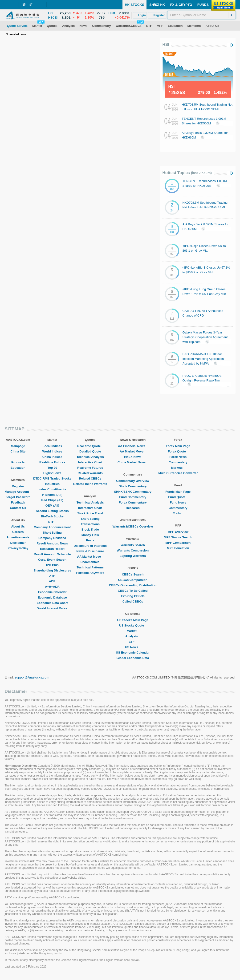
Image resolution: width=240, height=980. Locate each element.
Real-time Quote (90, 446)
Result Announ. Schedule (52, 554)
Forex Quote (178, 451)
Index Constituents (52, 489)
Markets (178, 468)
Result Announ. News (52, 543)
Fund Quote (178, 497)
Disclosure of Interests (90, 546)
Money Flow (90, 535)
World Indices (52, 451)
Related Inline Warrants (90, 484)
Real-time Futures (52, 462)
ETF (52, 522)
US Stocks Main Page (133, 620)
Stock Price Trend (90, 513)
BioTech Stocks (52, 516)
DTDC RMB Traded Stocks (52, 478)
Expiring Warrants (133, 556)
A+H (52, 576)
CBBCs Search (133, 574)
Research (133, 508)
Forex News (178, 457)
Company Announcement (52, 527)
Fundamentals (90, 562)
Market (133, 631)
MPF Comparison (178, 543)
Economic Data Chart (52, 603)
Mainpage (18, 446)
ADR (52, 581)
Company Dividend (52, 538)
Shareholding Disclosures (52, 570)
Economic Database (52, 597)
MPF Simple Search (178, 537)
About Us (18, 526)
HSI (166, 45)
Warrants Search (133, 545)
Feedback (18, 502)
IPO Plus (52, 565)
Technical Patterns (90, 567)
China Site (18, 451)
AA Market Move (90, 557)
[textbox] (201, 15)
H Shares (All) (52, 495)
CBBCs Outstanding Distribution (133, 585)
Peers (90, 540)
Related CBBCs (90, 478)
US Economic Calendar (133, 653)
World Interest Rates (52, 608)
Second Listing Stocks (52, 511)
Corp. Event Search (52, 560)
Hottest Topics (187, 173)
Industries (52, 484)
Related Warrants (90, 473)
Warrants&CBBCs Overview (133, 526)
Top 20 (52, 468)
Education (18, 468)
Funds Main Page (178, 492)
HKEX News (133, 457)
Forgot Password (18, 497)
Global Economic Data (133, 658)
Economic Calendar (52, 592)
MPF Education (178, 548)
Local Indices (52, 446)
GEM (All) (52, 506)
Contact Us (18, 508)
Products (18, 462)
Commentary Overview (133, 481)
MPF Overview (178, 532)
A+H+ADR (52, 587)
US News (133, 647)
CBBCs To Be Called (133, 591)
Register (18, 486)
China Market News (133, 462)
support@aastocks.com (32, 677)
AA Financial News (133, 446)
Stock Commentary (133, 486)
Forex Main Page (178, 446)
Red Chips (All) (52, 500)
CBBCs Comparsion (133, 580)
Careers (18, 532)
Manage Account (18, 492)
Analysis (133, 636)
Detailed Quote (90, 451)
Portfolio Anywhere (90, 573)
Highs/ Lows (52, 473)
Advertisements (18, 537)
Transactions (90, 524)
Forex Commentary (133, 502)
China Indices (52, 457)
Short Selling (52, 533)
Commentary (178, 462)
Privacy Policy (18, 548)
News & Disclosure (90, 551)
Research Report (52, 549)
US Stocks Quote (133, 625)
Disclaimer (18, 543)
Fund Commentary (133, 497)
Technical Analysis (90, 457)
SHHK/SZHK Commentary (133, 492)
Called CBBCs (133, 601)
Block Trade (90, 530)
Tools (178, 513)
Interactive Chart (90, 462)
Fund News (178, 502)
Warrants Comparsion (133, 550)
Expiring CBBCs (133, 596)
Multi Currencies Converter (178, 473)
